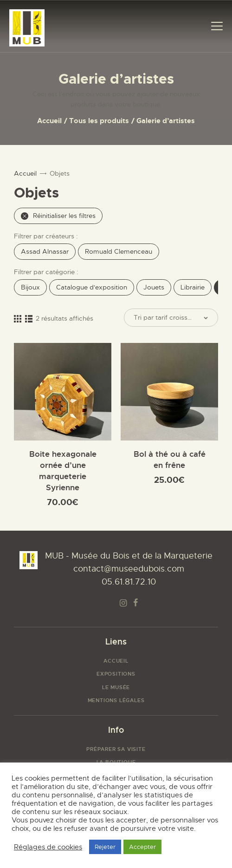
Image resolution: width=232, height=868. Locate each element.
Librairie (193, 287)
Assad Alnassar (45, 251)
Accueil (49, 121)
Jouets (154, 287)
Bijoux (30, 287)
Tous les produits (99, 121)
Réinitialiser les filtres (58, 216)
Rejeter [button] (105, 847)
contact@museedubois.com (129, 569)
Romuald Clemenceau (119, 251)
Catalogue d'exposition (92, 287)
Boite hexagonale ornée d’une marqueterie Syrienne (63, 471)
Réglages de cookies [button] (48, 847)
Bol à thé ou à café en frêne (170, 460)
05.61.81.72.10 (129, 582)
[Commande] (171, 318)
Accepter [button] (142, 847)
